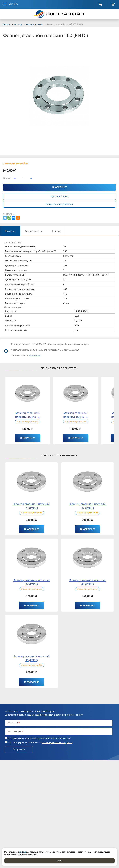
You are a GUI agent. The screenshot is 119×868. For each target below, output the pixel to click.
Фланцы (18, 24)
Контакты (35, 355)
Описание (10, 231)
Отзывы (56, 231)
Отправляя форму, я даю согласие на (40, 743)
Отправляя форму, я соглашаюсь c (39, 738)
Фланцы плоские (34, 24)
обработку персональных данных (57, 743)
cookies (22, 852)
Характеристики (34, 231)
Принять (60, 861)
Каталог (6, 24)
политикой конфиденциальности (55, 738)
